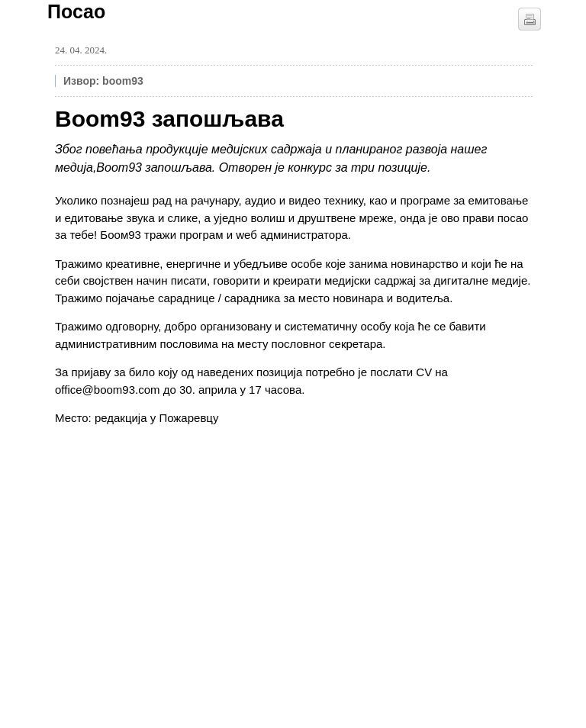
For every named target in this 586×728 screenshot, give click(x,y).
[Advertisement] (169, 534)
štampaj (530, 19)
